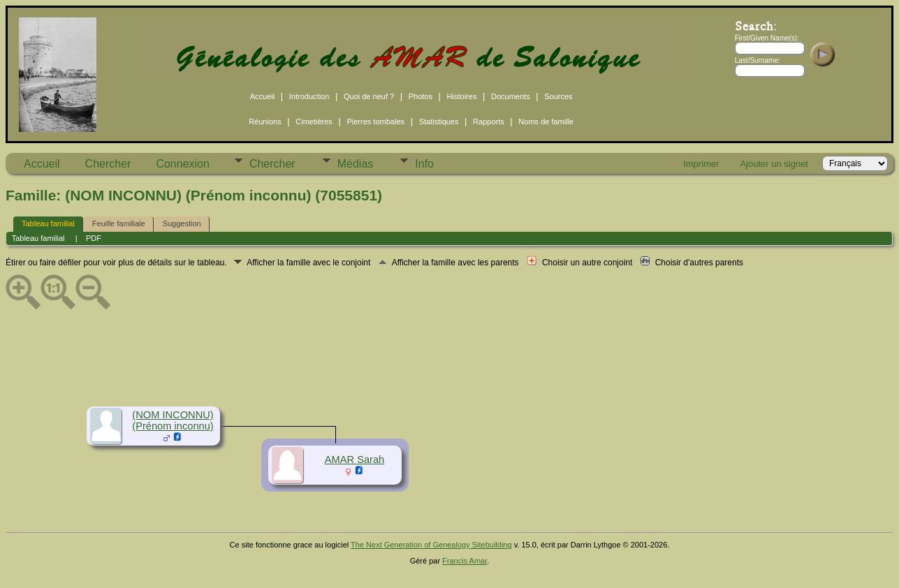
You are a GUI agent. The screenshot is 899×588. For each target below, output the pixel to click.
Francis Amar (465, 561)
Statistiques (439, 122)
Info (424, 164)
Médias (356, 164)
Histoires (462, 96)
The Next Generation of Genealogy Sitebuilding (431, 545)
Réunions (265, 122)
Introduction (309, 96)
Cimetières (314, 122)
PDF (94, 238)
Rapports (489, 122)
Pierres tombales (375, 122)
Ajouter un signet (774, 164)
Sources (558, 96)
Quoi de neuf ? (369, 96)
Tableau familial (48, 223)
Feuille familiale (119, 223)
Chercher (108, 164)
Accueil (262, 96)
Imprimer (701, 164)
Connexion (183, 164)
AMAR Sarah (355, 460)
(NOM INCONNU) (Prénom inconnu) (173, 420)
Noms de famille (546, 122)
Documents (511, 96)
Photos (421, 96)
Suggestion (182, 223)
